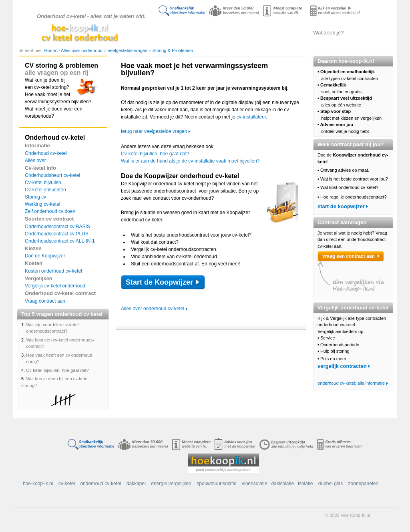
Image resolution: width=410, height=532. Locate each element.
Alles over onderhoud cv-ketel (153, 309)
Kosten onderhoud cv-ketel (53, 271)
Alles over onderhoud (203, 32)
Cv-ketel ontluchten (45, 190)
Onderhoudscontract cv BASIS (57, 227)
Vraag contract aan (45, 301)
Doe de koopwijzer (163, 32)
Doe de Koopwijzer (45, 256)
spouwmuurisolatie (216, 484)
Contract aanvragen (283, 32)
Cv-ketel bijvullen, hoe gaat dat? (57, 370)
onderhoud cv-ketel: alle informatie (351, 383)
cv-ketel (67, 484)
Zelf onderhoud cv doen (50, 211)
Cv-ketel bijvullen (43, 183)
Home (51, 50)
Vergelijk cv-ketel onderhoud (55, 286)
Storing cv (35, 197)
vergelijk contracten (342, 366)
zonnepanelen (363, 484)
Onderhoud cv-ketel (46, 153)
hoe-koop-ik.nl (38, 484)
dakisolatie (282, 484)
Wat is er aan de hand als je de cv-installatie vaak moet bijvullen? (190, 161)
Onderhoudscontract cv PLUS (57, 234)
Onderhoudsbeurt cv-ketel (52, 175)
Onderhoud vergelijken (243, 32)
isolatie (305, 484)
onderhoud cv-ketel (100, 484)
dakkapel (136, 484)
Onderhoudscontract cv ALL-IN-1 (60, 241)
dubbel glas (331, 484)
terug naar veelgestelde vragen (154, 131)
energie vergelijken (171, 484)
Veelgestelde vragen (128, 50)
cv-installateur (251, 117)
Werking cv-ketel (42, 204)
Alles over (35, 161)
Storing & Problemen (173, 50)
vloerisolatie (254, 484)
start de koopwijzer (341, 206)
